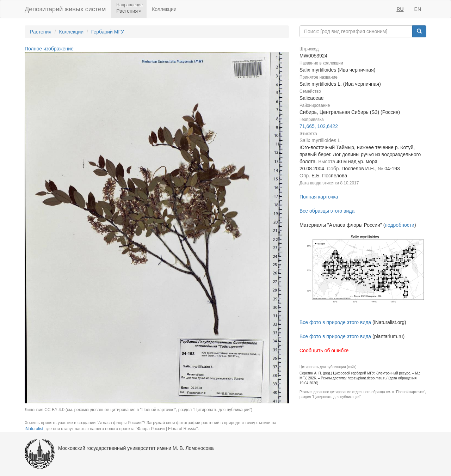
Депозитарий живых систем (65, 9)
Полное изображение (49, 49)
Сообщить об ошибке (324, 350)
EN (418, 9)
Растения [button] (129, 11)
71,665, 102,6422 (319, 126)
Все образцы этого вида (327, 211)
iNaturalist (34, 429)
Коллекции (164, 9)
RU (400, 9)
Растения (41, 32)
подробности (400, 225)
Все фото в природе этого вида (335, 322)
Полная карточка (319, 197)
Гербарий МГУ (108, 32)
